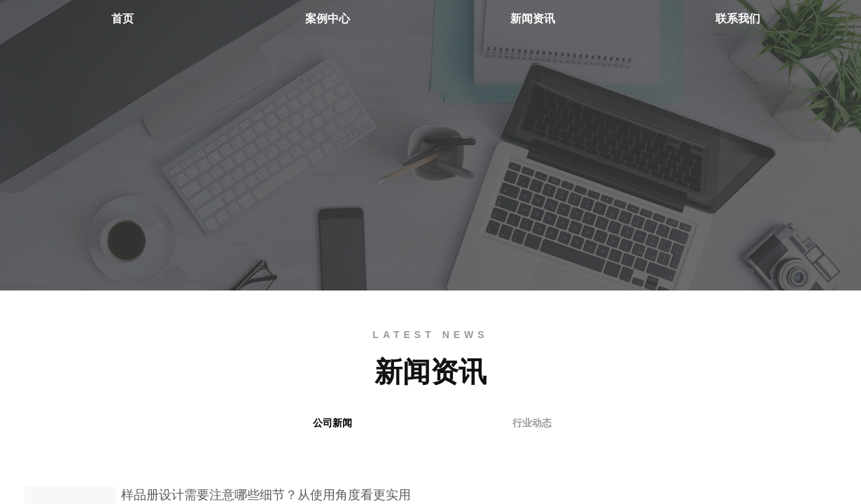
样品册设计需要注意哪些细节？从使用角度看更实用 (266, 495)
